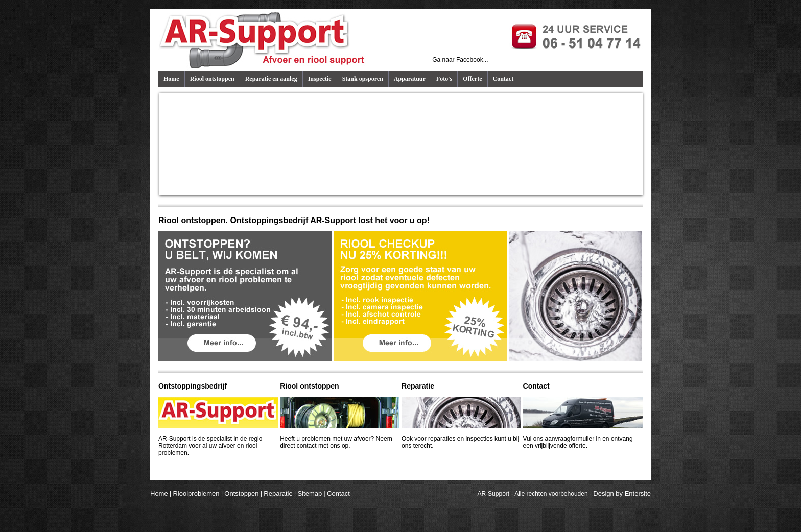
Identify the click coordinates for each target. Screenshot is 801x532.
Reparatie (278, 493)
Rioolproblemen (196, 493)
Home (171, 79)
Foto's (444, 79)
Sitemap (310, 493)
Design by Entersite (622, 493)
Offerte (472, 79)
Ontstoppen (241, 493)
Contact (503, 79)
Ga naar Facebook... (460, 60)
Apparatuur (410, 79)
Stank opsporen (363, 79)
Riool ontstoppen (212, 79)
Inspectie (320, 79)
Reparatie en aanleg (271, 79)
